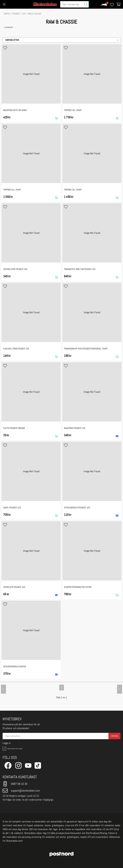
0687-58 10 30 (15, 784)
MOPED (7, 14)
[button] (61, 40)
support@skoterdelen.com (21, 791)
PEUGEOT (16, 14)
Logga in (7, 743)
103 (24, 14)
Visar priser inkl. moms (12, 749)
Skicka (114, 736)
